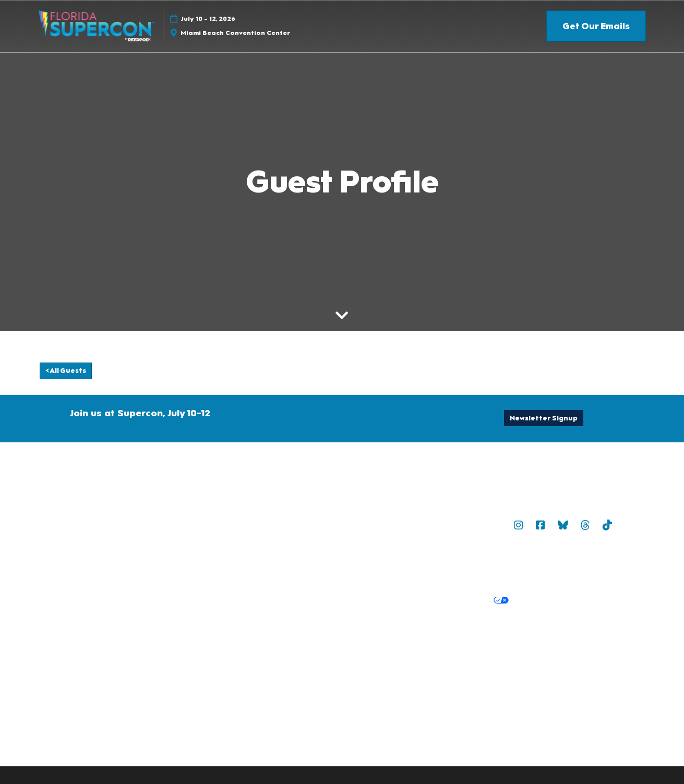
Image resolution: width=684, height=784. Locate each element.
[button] (596, 26)
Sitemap (444, 525)
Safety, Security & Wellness (546, 563)
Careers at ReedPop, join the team (558, 638)
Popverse (487, 525)
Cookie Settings (548, 600)
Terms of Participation (446, 563)
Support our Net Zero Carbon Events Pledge (477, 652)
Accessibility (592, 652)
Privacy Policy (322, 600)
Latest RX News (455, 638)
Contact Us (317, 525)
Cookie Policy (381, 600)
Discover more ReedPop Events (356, 638)
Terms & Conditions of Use (346, 563)
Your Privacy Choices (463, 601)
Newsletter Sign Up (383, 525)
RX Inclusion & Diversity (340, 652)
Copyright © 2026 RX (336, 672)
